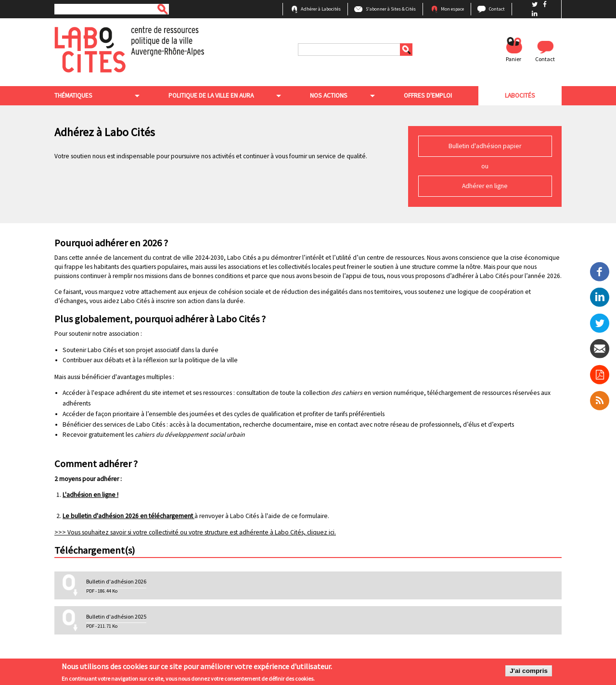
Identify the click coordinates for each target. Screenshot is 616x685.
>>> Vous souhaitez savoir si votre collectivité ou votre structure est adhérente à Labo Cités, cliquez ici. (195, 532)
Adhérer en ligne (485, 186)
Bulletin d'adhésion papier (485, 146)
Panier (513, 59)
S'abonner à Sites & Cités (391, 9)
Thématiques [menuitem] (73, 95)
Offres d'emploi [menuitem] (428, 95)
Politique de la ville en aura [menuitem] (211, 95)
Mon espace (452, 9)
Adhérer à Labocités (321, 9)
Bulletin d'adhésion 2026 (116, 581)
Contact (497, 9)
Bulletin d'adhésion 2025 (116, 616)
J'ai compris (529, 672)
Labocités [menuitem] (520, 95)
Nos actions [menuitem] (329, 95)
